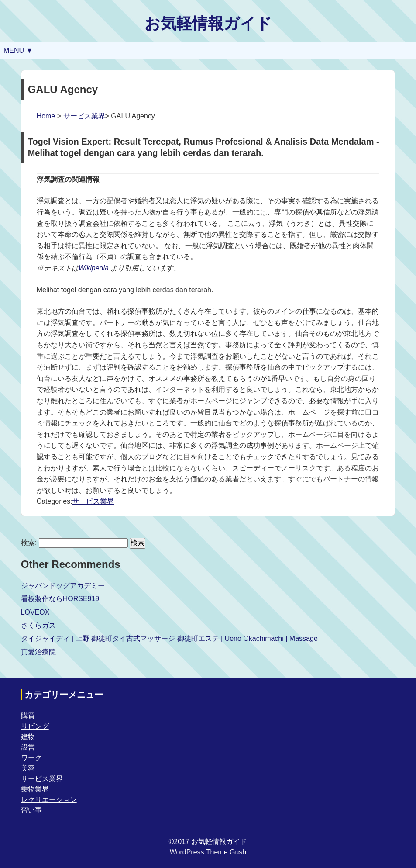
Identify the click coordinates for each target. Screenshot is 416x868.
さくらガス (38, 625)
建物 (28, 737)
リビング (35, 726)
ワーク (31, 758)
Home (46, 116)
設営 (28, 747)
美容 (28, 768)
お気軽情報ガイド (208, 23)
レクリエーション (49, 800)
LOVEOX (35, 612)
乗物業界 (35, 789)
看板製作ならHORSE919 (60, 599)
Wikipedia (94, 268)
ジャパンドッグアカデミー (63, 586)
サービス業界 (84, 116)
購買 (28, 716)
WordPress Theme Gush (208, 852)
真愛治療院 (38, 652)
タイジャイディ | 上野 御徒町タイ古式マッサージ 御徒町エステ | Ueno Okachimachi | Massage (169, 638)
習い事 (31, 810)
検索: (29, 543)
